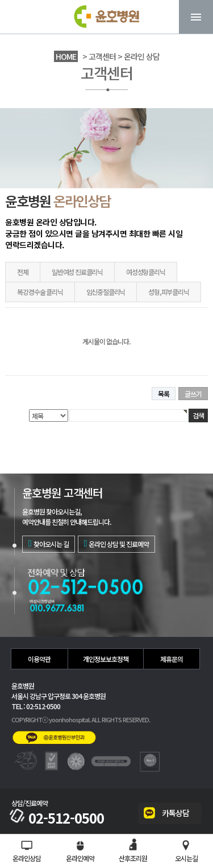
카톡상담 (176, 813)
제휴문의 (172, 659)
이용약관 (39, 659)
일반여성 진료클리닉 (77, 272)
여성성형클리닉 (146, 272)
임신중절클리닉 (106, 292)
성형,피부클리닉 (168, 292)
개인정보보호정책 (106, 659)
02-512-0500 (58, 818)
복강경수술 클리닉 (40, 292)
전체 (23, 272)
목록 (164, 394)
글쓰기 (193, 394)
